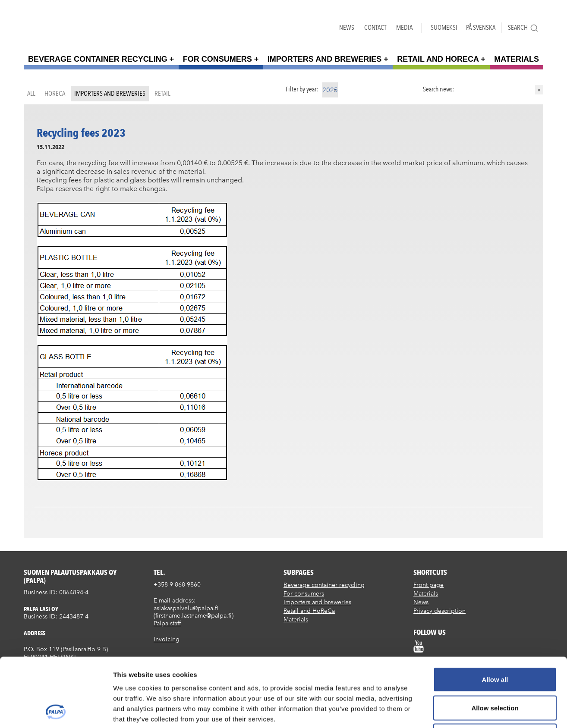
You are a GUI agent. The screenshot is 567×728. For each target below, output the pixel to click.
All (31, 93)
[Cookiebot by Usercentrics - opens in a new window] (56, 711)
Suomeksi (444, 27)
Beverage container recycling (98, 59)
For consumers (217, 59)
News (347, 27)
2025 (330, 90)
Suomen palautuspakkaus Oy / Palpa (51, 26)
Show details (453, 711)
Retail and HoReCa (438, 59)
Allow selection (495, 643)
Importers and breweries (324, 59)
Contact (375, 27)
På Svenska (481, 27)
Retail (162, 93)
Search (523, 28)
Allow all (495, 615)
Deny (495, 671)
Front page (428, 585)
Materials (517, 59)
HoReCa (55, 93)
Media (404, 27)
